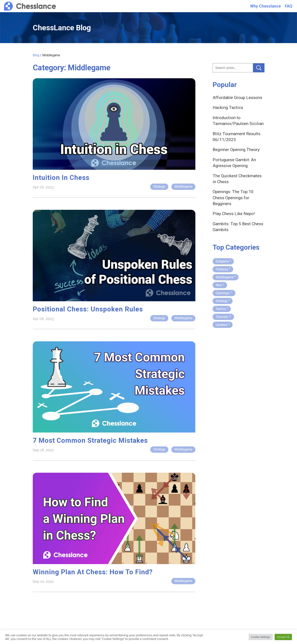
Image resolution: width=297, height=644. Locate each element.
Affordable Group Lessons (237, 98)
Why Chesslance (265, 6)
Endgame (223, 261)
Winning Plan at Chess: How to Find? (93, 572)
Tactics (222, 309)
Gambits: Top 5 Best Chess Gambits (238, 227)
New (220, 285)
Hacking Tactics (228, 108)
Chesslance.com (30, 6)
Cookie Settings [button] (261, 637)
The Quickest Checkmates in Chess (237, 179)
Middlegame (183, 187)
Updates (223, 325)
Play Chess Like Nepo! (234, 214)
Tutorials (223, 317)
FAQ (289, 6)
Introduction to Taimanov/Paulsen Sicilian (238, 121)
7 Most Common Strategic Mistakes (90, 440)
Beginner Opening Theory (236, 150)
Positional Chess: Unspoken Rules (88, 309)
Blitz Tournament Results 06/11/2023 (237, 137)
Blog (36, 55)
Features (223, 269)
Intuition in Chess (61, 178)
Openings (224, 293)
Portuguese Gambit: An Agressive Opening (234, 163)
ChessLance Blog (62, 28)
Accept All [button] (283, 637)
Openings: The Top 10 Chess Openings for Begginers (233, 198)
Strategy (159, 187)
